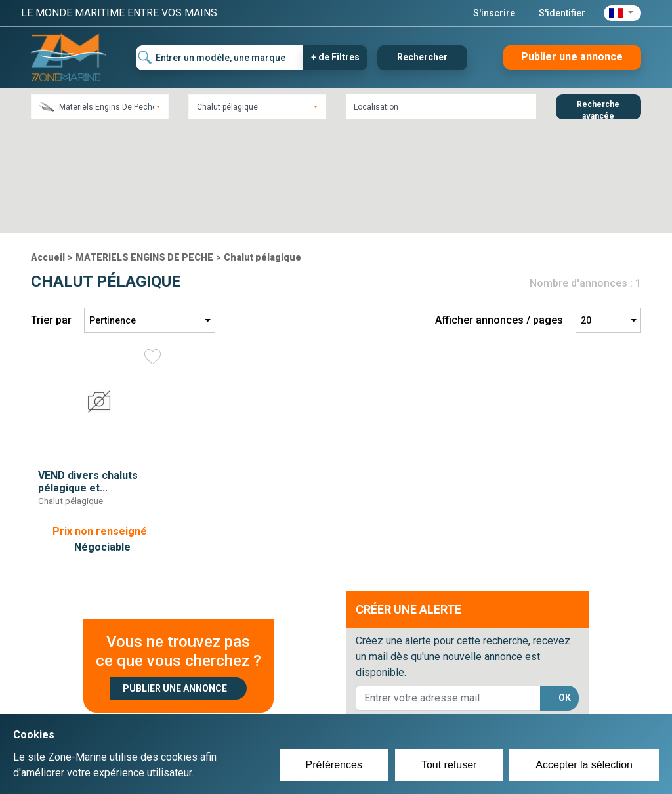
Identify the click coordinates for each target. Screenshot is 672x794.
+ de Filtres (335, 57)
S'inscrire (494, 13)
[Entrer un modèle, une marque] (220, 58)
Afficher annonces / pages (499, 213)
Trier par (51, 213)
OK (565, 591)
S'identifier (562, 13)
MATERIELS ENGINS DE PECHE (144, 150)
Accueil (48, 150)
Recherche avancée (598, 110)
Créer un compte (294, 702)
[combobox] (100, 107)
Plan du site (492, 702)
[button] (622, 13)
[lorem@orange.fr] (448, 591)
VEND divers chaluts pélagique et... (88, 375)
